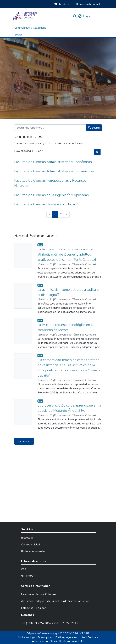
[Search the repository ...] (50, 128)
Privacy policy (45, 637)
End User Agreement (67, 637)
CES (24, 569)
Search (94, 128)
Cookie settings (26, 637)
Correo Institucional (87, 4)
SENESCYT (28, 576)
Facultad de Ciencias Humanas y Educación (47, 204)
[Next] (67, 214)
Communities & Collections (30, 28)
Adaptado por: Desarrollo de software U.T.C (58, 641)
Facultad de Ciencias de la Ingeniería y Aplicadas (51, 195)
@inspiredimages (104, 117)
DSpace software (37, 633)
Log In (87, 16)
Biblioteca (27, 538)
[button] (80, 16)
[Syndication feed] (97, 152)
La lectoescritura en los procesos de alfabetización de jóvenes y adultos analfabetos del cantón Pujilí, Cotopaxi (67, 254)
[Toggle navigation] (100, 16)
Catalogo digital (31, 545)
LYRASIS (84, 633)
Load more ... (24, 441)
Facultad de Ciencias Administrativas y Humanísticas (54, 171)
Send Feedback (90, 637)
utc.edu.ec (62, 4)
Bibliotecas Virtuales (33, 551)
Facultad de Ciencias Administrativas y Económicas (53, 162)
